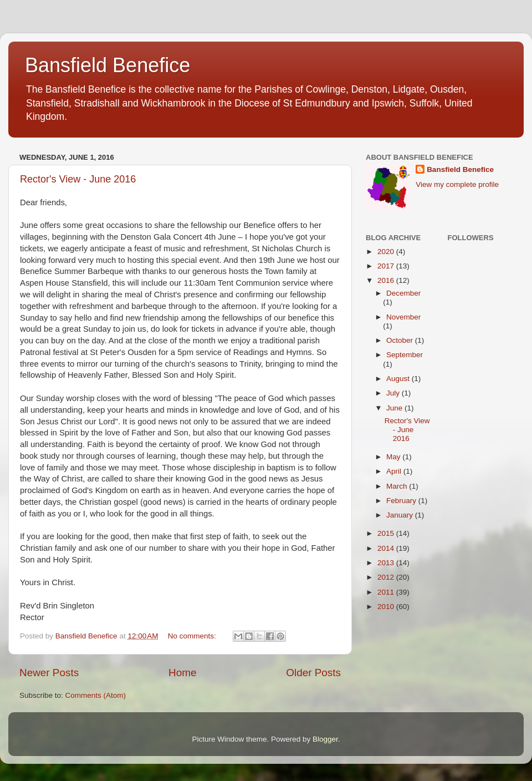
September (405, 355)
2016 (387, 280)
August (399, 379)
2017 (387, 266)
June (395, 408)
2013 (387, 563)
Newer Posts (49, 673)
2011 (387, 592)
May (394, 457)
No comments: (193, 636)
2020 (387, 252)
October (401, 340)
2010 (387, 607)
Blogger (325, 739)
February (402, 501)
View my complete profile (457, 184)
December (403, 293)
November (403, 317)
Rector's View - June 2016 (78, 179)
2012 (387, 577)
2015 (387, 533)
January (401, 515)
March (398, 486)
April (395, 471)
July (394, 393)
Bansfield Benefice (108, 65)
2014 (387, 548)
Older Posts (313, 673)
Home (182, 673)
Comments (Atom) (96, 695)
